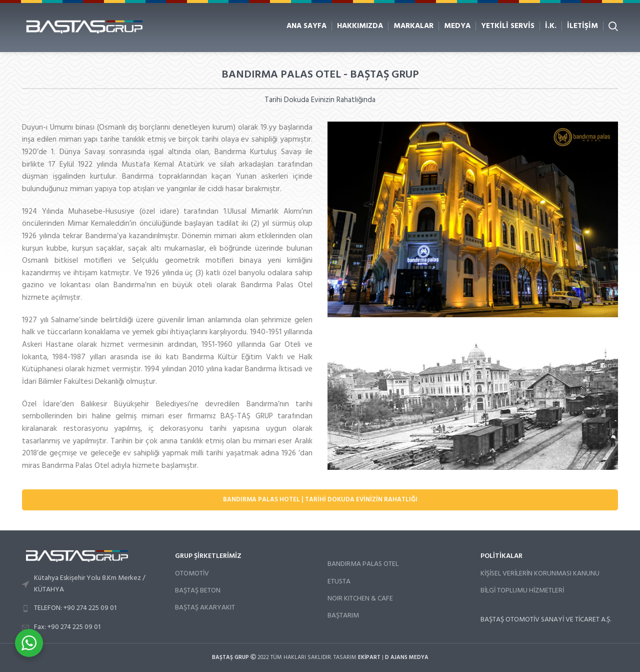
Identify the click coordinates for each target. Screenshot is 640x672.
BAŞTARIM (343, 616)
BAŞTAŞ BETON (198, 591)
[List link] (91, 584)
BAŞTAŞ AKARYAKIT (205, 608)
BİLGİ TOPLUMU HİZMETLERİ (522, 591)
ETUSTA (339, 582)
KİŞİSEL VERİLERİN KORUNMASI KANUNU (540, 574)
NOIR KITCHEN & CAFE (360, 599)
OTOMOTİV (192, 574)
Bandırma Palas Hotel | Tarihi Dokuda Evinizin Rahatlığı (320, 500)
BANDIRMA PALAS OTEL (363, 564)
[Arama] (613, 26)
